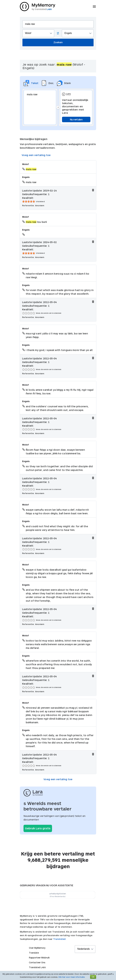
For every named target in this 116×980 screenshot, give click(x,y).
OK (93, 977)
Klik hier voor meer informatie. (72, 977)
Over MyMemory (37, 948)
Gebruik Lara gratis (38, 828)
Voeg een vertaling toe (36, 155)
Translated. (60, 939)
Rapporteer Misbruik (39, 958)
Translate (34, 953)
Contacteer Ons (37, 962)
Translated (37, 967)
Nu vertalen (76, 119)
